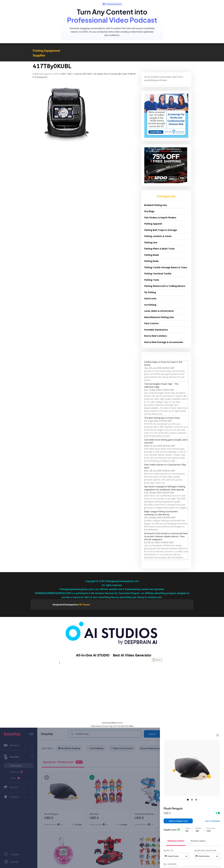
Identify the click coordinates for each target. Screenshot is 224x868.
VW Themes (84, 605)
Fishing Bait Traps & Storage (161, 230)
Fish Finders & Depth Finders (160, 218)
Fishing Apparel (153, 224)
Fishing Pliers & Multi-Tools (159, 249)
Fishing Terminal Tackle (158, 274)
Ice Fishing (150, 305)
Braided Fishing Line (156, 205)
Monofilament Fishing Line (159, 317)
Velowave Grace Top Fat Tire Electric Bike (112, 726)
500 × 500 (66, 74)
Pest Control (151, 323)
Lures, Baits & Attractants (159, 311)
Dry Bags (149, 211)
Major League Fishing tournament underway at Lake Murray (161, 513)
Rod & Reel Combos (155, 336)
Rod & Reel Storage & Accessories (164, 342)
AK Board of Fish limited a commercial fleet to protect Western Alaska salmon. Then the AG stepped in (166, 536)
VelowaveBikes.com (112, 723)
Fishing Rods (151, 261)
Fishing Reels (152, 255)
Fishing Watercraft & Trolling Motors (165, 286)
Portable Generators (156, 330)
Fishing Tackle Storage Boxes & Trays (166, 267)
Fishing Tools (152, 280)
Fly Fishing (150, 292)
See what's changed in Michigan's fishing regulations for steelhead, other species (165, 488)
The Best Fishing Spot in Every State (162, 418)
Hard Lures (150, 299)
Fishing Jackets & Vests (158, 236)
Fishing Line (151, 243)
